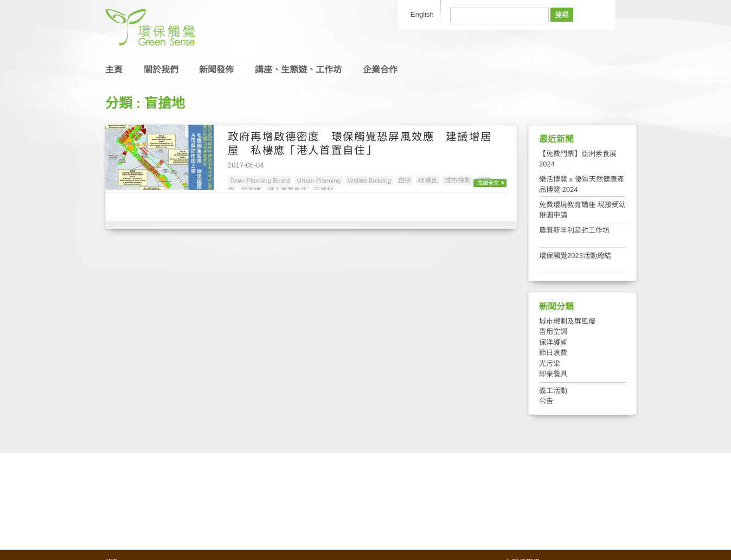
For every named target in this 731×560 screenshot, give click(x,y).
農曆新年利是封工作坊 (574, 230)
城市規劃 (458, 180)
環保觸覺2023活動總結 (575, 256)
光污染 (550, 363)
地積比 (428, 180)
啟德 (405, 180)
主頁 (114, 70)
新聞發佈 (216, 70)
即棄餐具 (553, 374)
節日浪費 (553, 353)
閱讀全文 (488, 183)
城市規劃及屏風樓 (567, 321)
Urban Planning (319, 180)
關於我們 (161, 70)
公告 (546, 401)
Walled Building (369, 180)
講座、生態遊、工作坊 (298, 70)
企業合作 (380, 70)
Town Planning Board (260, 180)
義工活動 (553, 391)
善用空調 (553, 332)
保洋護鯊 (553, 342)
